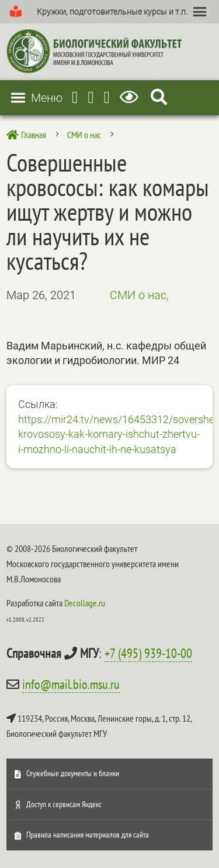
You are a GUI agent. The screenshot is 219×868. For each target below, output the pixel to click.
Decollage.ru (85, 603)
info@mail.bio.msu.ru (71, 684)
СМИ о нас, (139, 295)
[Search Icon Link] (159, 97)
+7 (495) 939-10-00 (148, 653)
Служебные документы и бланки (73, 773)
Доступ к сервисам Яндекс (64, 804)
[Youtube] (91, 97)
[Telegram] (75, 97)
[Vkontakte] (107, 97)
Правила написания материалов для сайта (88, 835)
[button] (112, 12)
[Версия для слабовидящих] (131, 97)
